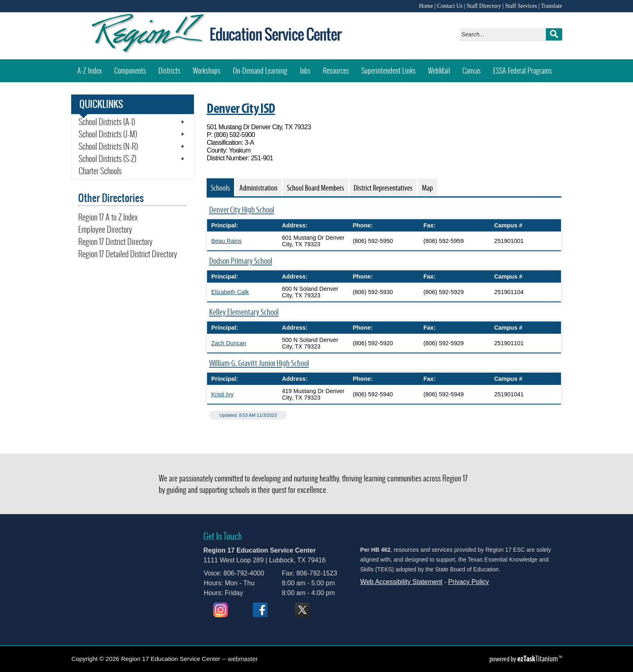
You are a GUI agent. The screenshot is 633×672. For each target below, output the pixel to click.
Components (130, 71)
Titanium (538, 659)
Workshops (210, 68)
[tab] (220, 187)
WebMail (442, 68)
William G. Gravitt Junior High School (259, 363)
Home (426, 6)
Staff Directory (484, 6)
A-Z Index (90, 71)
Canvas (475, 68)
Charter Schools (100, 171)
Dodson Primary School (241, 261)
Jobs (305, 71)
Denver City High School (242, 210)
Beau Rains (226, 241)
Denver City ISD (241, 108)
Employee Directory (105, 229)
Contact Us (450, 6)
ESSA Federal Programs (523, 71)
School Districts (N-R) (108, 146)
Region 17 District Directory (115, 242)
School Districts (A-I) (107, 122)
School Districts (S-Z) (107, 159)
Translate (552, 6)
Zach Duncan (229, 343)
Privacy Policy (469, 582)
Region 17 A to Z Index (108, 217)
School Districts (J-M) (108, 134)
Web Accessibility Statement (401, 582)
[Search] (505, 34)
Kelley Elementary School (244, 312)
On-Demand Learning (260, 71)
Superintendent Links (389, 71)
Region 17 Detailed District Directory (128, 254)
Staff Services (521, 6)
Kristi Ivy (222, 394)
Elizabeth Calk (230, 292)
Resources (336, 71)
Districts (169, 71)
